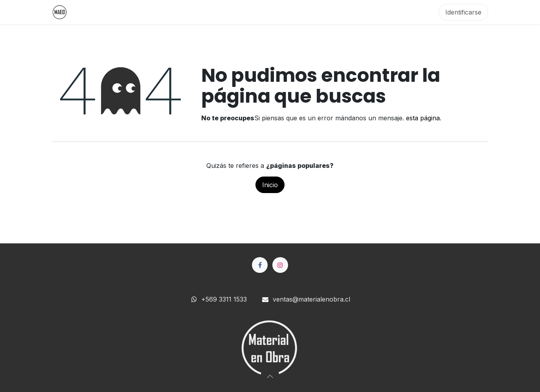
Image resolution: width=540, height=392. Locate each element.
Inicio (270, 185)
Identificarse (463, 12)
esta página (423, 118)
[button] (270, 376)
